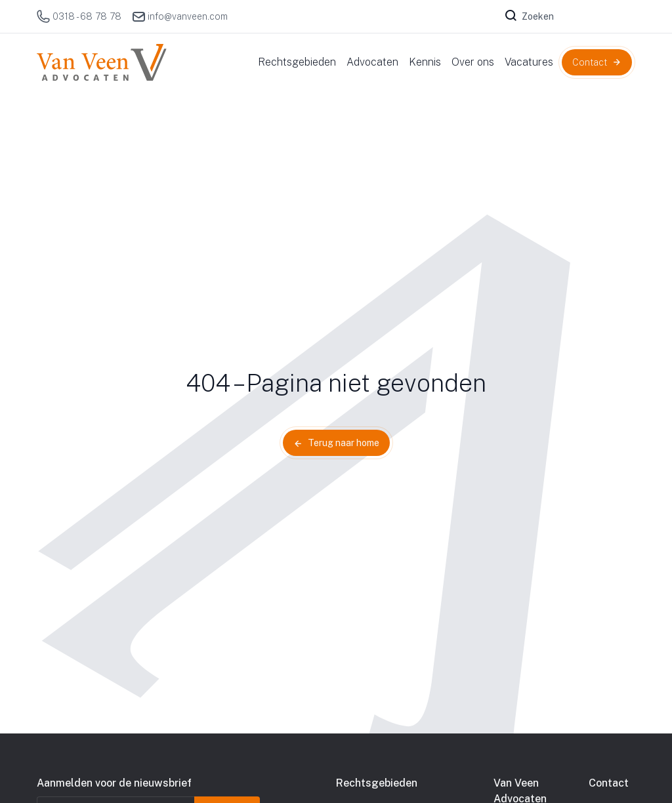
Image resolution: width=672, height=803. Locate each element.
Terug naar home (344, 443)
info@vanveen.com (180, 16)
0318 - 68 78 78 (79, 16)
